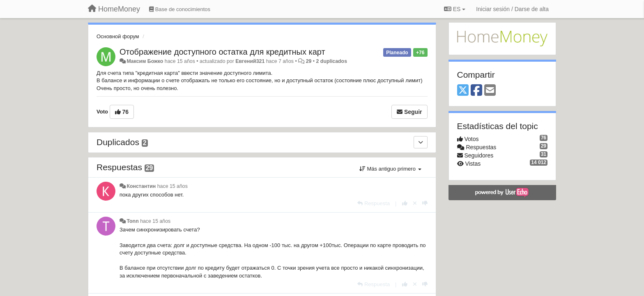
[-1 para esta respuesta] (425, 203)
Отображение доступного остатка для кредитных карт (222, 52)
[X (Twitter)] (463, 91)
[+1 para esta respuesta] (405, 203)
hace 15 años (172, 186)
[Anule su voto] (415, 203)
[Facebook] (476, 91)
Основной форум (118, 36)
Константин (141, 186)
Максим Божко (145, 61)
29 (309, 61)
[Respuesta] (374, 203)
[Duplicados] (421, 142)
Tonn (132, 221)
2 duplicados (332, 61)
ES (455, 9)
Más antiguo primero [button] (390, 169)
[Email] (490, 91)
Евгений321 (250, 61)
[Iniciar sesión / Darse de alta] (512, 9)
